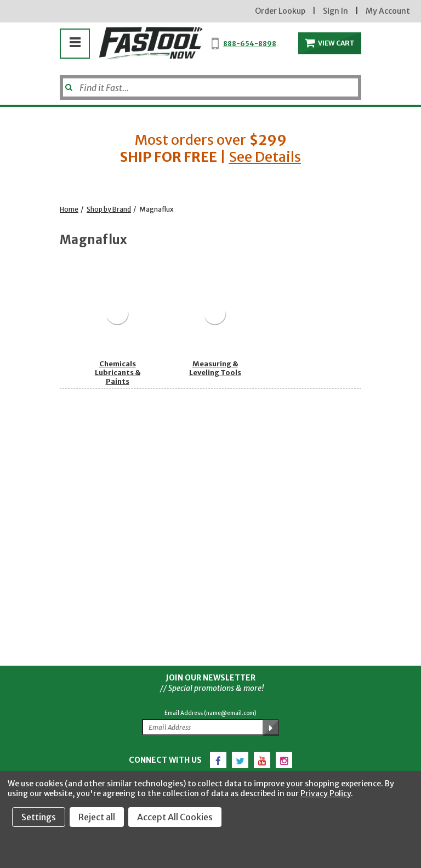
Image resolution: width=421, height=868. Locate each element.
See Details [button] (265, 157)
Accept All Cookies (175, 817)
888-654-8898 (250, 44)
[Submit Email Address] (271, 728)
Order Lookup (280, 11)
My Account (388, 11)
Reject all (97, 817)
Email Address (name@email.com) (210, 713)
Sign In (335, 11)
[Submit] (68, 83)
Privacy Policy (326, 793)
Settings (39, 817)
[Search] (210, 87)
